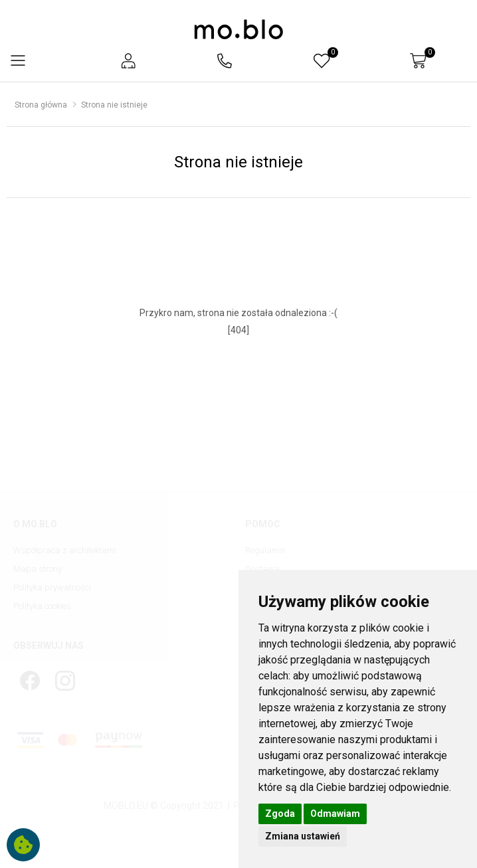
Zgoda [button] (280, 814)
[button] (128, 61)
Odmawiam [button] (335, 814)
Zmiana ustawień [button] (303, 836)
